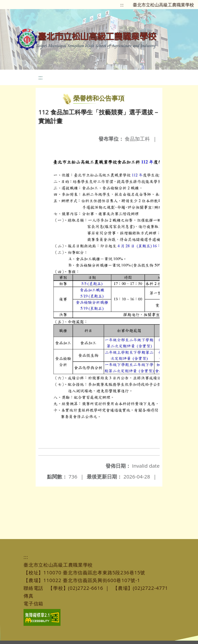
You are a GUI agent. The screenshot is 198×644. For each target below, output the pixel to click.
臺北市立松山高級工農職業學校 (163, 5)
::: (122, 5)
